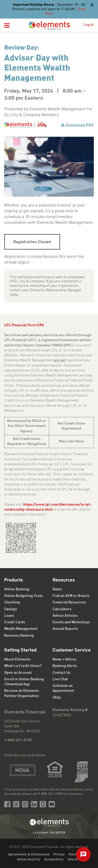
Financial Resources (69, 602)
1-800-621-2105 (18, 740)
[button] (7, 26)
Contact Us (61, 673)
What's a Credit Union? (23, 666)
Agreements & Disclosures (29, 855)
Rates (57, 589)
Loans (9, 616)
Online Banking (17, 589)
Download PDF (80, 125)
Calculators (62, 609)
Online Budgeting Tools (23, 596)
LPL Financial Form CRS (24, 325)
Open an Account (18, 673)
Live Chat (60, 679)
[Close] (91, 5)
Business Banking (19, 636)
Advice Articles (65, 616)
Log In (89, 25)
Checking (12, 602)
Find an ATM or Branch (71, 596)
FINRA (57, 345)
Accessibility (54, 860)
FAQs (57, 698)
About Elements (17, 659)
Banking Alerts (65, 666)
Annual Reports (65, 629)
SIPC (68, 345)
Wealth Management (21, 629)
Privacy (59, 855)
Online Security (29, 860)
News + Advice (64, 659)
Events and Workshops (71, 622)
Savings (11, 609)
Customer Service (72, 650)
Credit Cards (15, 622)
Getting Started (20, 650)
